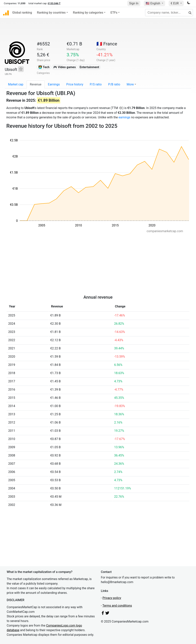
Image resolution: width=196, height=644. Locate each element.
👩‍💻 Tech (44, 67)
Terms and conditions (117, 606)
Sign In (134, 3)
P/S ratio (96, 84)
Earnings (54, 84)
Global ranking (22, 13)
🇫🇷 (107, 44)
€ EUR (175, 3)
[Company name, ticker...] (169, 13)
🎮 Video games (65, 67)
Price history (75, 84)
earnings (124, 117)
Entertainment (89, 67)
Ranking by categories (88, 13)
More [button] (130, 84)
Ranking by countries (51, 13)
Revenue (36, 84)
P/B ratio (114, 84)
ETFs (114, 13)
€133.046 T (54, 3)
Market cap (16, 84)
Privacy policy (112, 598)
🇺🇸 (153, 3)
